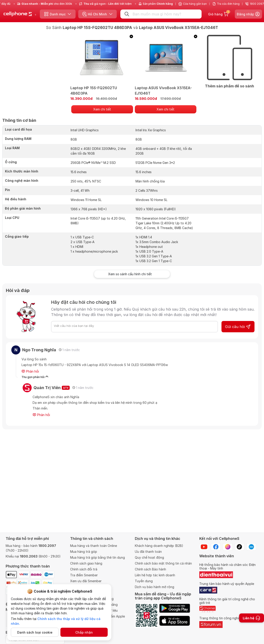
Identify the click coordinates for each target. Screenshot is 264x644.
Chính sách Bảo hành (150, 569)
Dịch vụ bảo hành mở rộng (155, 587)
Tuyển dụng (144, 581)
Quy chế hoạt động (149, 557)
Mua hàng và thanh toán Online (94, 546)
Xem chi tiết (102, 109)
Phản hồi (30, 371)
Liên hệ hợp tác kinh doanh (155, 575)
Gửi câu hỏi (238, 327)
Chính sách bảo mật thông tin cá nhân (163, 563)
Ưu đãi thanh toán (148, 552)
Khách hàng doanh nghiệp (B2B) (159, 546)
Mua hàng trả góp (84, 552)
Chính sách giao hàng (86, 563)
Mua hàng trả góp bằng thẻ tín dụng (98, 557)
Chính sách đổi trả (84, 569)
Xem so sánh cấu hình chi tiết (132, 274)
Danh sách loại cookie (35, 632)
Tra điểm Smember (84, 575)
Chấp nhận (84, 632)
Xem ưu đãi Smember (86, 581)
